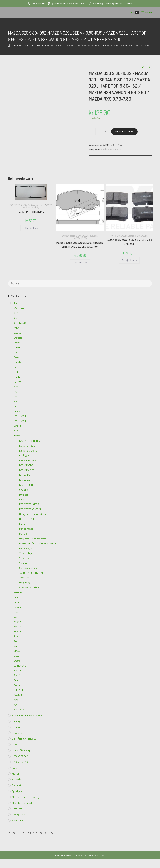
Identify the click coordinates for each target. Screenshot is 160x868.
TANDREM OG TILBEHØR (31, 573)
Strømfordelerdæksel (22, 803)
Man (16, 430)
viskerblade (17, 820)
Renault (17, 631)
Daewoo (17, 357)
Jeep (16, 396)
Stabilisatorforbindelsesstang (26, 797)
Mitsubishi (94, 236)
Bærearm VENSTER (29, 451)
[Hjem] (9, 45)
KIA (11, 205)
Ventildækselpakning (29, 205)
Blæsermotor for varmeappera (27, 715)
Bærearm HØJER (28, 446)
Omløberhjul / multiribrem (33, 539)
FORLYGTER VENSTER (30, 509)
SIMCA (17, 651)
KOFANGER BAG (20, 756)
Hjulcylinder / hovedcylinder (33, 514)
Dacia (16, 352)
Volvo (16, 700)
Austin (17, 318)
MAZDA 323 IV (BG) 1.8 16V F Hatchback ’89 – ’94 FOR (129, 242)
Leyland (17, 426)
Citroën (17, 347)
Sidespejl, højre (26, 553)
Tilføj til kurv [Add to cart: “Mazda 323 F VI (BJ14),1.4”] (31, 228)
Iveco (16, 386)
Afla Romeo (19, 308)
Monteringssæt (115, 149)
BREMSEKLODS (82, 236)
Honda (17, 377)
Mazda (104, 149)
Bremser (65, 236)
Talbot (17, 680)
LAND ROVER (20, 416)
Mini (16, 597)
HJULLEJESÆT (27, 519)
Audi (16, 313)
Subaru (17, 670)
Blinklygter (24, 455)
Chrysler (17, 343)
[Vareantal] (99, 132)
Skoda (16, 656)
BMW (16, 328)
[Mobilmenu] (145, 12)
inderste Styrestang (21, 750)
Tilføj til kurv (124, 132)
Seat (16, 646)
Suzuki (17, 675)
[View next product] (149, 67)
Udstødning (25, 582)
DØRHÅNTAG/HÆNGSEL (24, 739)
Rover (16, 636)
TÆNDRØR (17, 809)
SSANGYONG (20, 666)
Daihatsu (18, 362)
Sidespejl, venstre (27, 558)
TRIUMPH (18, 690)
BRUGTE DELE (26, 485)
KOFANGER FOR (20, 762)
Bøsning (16, 721)
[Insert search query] (80, 283)
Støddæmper (25, 563)
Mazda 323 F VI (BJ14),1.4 (31, 212)
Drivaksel (24, 495)
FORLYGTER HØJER (29, 504)
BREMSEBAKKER (27, 460)
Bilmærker (17, 303)
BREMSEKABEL (27, 465)
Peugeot (17, 621)
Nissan (17, 612)
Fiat (15, 367)
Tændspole (24, 578)
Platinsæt (17, 785)
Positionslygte (26, 548)
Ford (16, 372)
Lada (16, 406)
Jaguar (17, 391)
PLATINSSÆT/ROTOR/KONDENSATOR (38, 543)
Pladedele (16, 779)
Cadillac (17, 333)
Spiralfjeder (18, 791)
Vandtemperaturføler (29, 587)
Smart (17, 661)
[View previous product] (143, 67)
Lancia (17, 411)
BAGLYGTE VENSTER (30, 441)
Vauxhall (18, 695)
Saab (16, 641)
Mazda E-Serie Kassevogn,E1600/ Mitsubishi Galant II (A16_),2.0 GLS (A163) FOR (80, 245)
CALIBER (24, 490)
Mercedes (18, 592)
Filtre (22, 500)
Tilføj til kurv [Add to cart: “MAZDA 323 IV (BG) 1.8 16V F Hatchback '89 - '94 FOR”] (129, 260)
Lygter (15, 768)
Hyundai (18, 382)
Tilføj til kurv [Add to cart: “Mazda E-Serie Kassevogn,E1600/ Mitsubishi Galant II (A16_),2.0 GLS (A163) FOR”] (80, 263)
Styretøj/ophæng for (29, 568)
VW (15, 705)
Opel (16, 617)
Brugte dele (18, 733)
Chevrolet (18, 338)
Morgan (17, 607)
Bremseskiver (26, 475)
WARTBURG (19, 710)
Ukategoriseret (19, 814)
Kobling (23, 524)
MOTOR (17, 205)
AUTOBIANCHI (21, 323)
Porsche (17, 626)
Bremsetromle (26, 480)
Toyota (17, 685)
